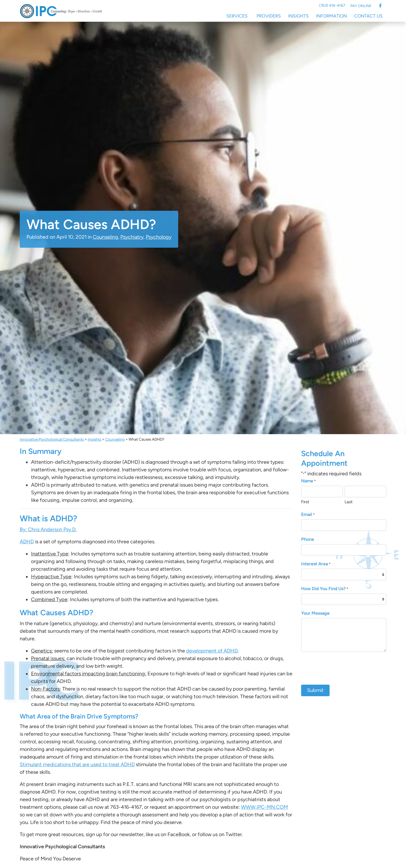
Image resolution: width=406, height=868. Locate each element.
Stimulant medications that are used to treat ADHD (77, 764)
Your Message (315, 613)
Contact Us (368, 16)
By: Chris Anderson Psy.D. (48, 529)
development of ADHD (212, 651)
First (305, 502)
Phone (308, 539)
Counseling (105, 237)
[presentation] (344, 667)
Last (349, 502)
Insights (298, 16)
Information (331, 16)
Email (308, 515)
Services (237, 16)
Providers (269, 16)
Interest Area (316, 564)
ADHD (27, 542)
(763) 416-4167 (332, 5)
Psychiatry (132, 237)
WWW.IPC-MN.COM (264, 807)
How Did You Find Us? (325, 589)
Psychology (159, 237)
